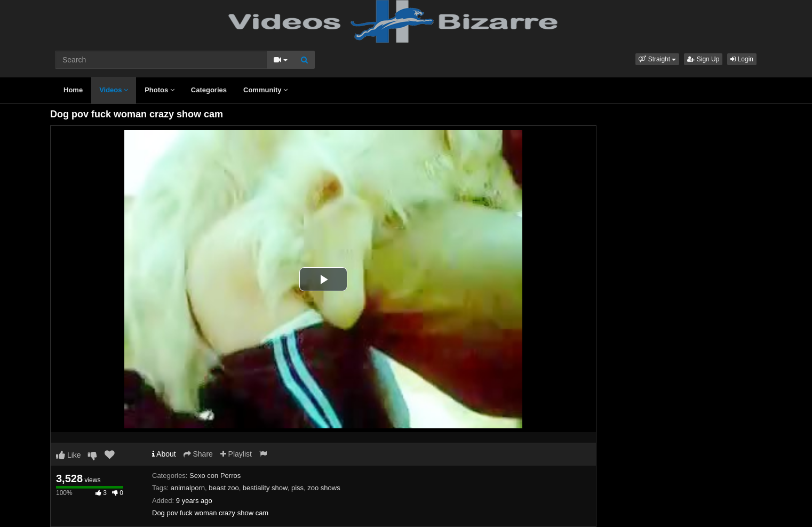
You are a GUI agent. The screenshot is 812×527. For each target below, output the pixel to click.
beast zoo (224, 488)
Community (265, 90)
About (164, 454)
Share (198, 454)
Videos (114, 90)
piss (297, 488)
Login (742, 59)
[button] (657, 59)
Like (69, 455)
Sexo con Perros (215, 476)
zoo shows (324, 488)
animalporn (188, 488)
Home (73, 90)
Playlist (236, 454)
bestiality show (265, 488)
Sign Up (703, 59)
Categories (209, 90)
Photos (160, 90)
